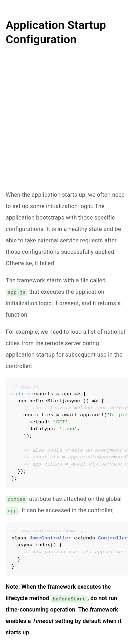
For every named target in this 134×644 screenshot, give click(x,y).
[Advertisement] (67, 122)
